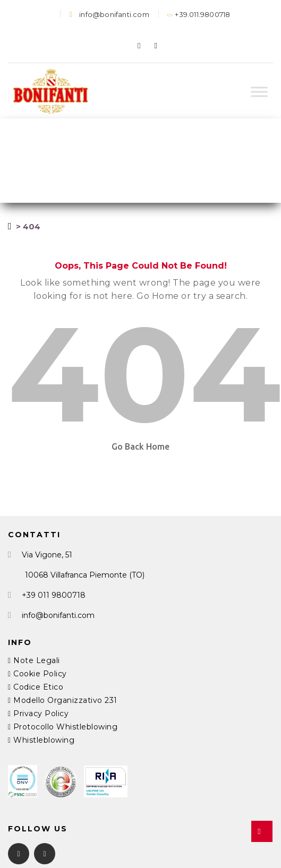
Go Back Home (140, 446)
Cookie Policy (37, 674)
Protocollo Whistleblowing (63, 727)
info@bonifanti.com (109, 14)
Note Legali (34, 660)
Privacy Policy (38, 714)
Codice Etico (36, 687)
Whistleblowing (41, 740)
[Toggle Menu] (259, 92)
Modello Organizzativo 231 (63, 700)
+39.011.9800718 (199, 14)
